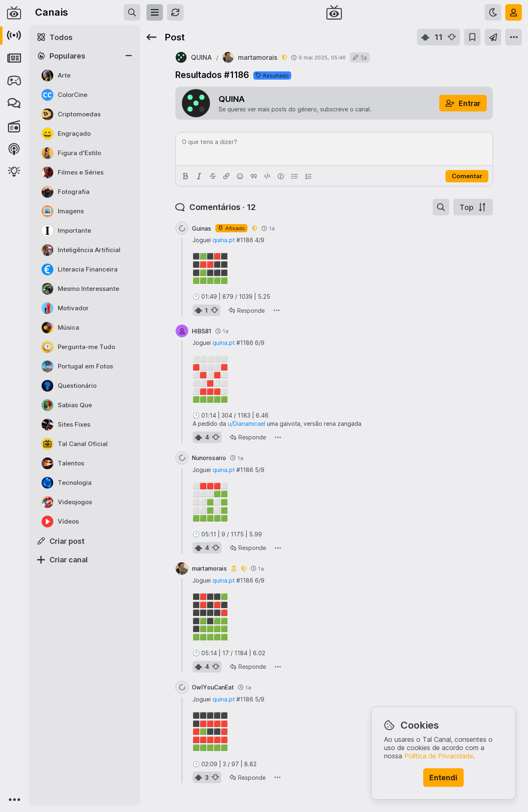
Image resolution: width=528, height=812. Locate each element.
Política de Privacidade (439, 756)
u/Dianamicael (246, 424)
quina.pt (224, 240)
